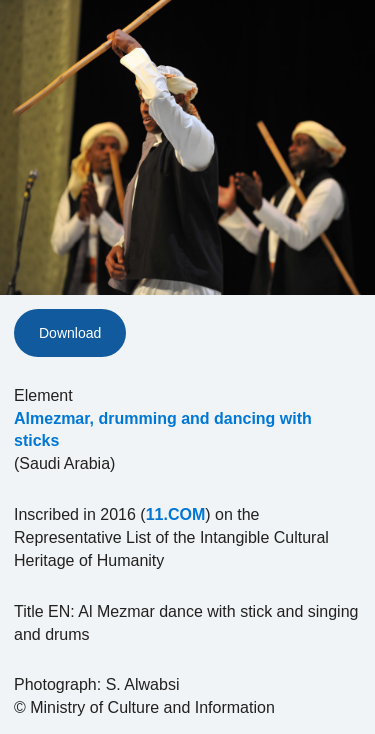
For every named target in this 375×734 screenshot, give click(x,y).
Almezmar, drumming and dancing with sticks (163, 430)
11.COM (176, 514)
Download (70, 333)
